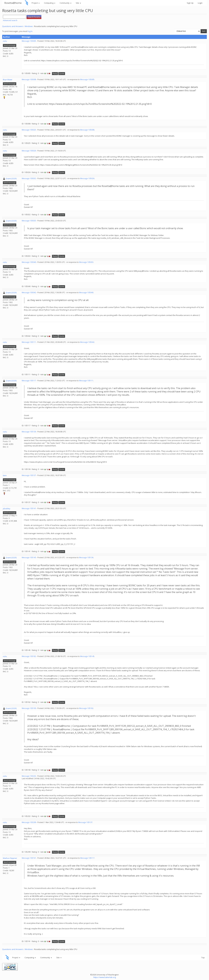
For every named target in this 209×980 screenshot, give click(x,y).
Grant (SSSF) (11, 178)
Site (78, 3)
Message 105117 (29, 381)
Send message (10, 45)
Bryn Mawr (8, 80)
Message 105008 (29, 79)
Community (66, 3)
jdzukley (7, 509)
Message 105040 (29, 262)
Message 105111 (29, 342)
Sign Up (190, 3)
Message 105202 (29, 776)
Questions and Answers (13, 26)
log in (30, 31)
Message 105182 (29, 656)
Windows (29, 26)
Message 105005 (29, 41)
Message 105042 (29, 292)
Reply (55, 74)
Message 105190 (29, 708)
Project (36, 3)
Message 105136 (29, 432)
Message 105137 (29, 475)
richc (5, 41)
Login (200, 3)
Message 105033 (29, 221)
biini (5, 475)
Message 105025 (29, 130)
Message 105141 (29, 508)
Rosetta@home (13, 3)
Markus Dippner (10, 858)
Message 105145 (29, 557)
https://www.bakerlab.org (105, 977)
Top (203, 958)
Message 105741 (29, 858)
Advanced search (10, 20)
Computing (50, 3)
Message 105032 (29, 178)
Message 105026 (29, 151)
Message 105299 (29, 822)
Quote (62, 74)
